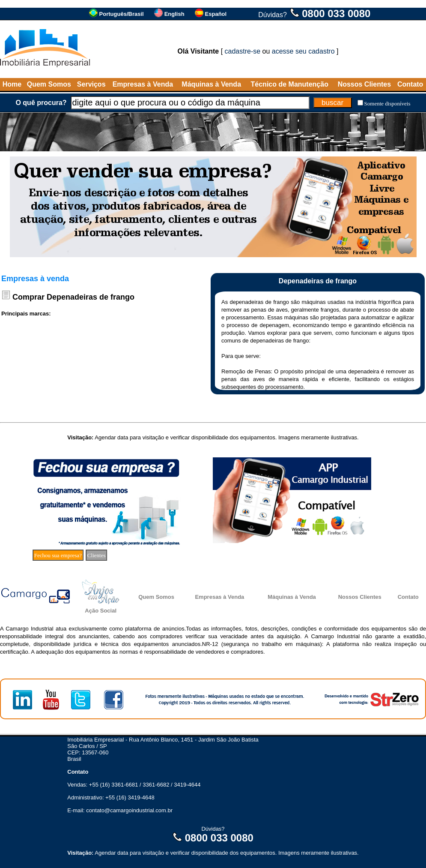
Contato (410, 84)
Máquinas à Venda (211, 84)
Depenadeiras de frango (91, 297)
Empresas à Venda (143, 84)
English (174, 14)
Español (216, 14)
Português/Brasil (122, 14)
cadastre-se (243, 51)
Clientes (97, 555)
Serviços (91, 84)
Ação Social (101, 611)
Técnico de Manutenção (290, 84)
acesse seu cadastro (303, 51)
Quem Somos (49, 84)
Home (12, 84)
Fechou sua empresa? (58, 555)
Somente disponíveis (387, 104)
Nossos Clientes (364, 84)
